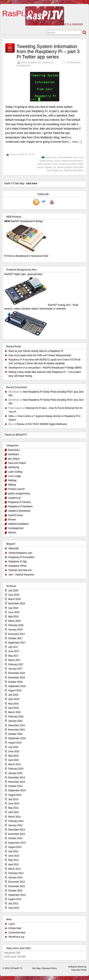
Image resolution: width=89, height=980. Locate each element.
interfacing (14, 467)
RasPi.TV (19, 14)
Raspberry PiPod (18, 566)
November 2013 (17, 834)
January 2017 (15, 669)
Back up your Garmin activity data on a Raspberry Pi (36, 351)
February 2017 (16, 664)
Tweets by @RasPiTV (16, 435)
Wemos (12, 533)
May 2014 (13, 808)
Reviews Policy (50, 968)
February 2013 (16, 873)
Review (12, 520)
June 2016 (14, 699)
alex (22, 154)
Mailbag (12, 480)
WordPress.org (16, 937)
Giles (11, 416)
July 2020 (13, 591)
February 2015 (16, 769)
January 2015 (15, 773)
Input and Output (17, 463)
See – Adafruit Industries (21, 575)
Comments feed (17, 933)
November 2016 (17, 678)
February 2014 (16, 821)
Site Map (36, 968)
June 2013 (14, 856)
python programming (31, 62)
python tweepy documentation (69, 161)
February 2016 (16, 717)
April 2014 (13, 812)
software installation (18, 524)
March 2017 (14, 660)
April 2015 (13, 760)
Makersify (14, 548)
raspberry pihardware (19, 511)
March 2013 (14, 869)
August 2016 (15, 691)
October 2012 (15, 891)
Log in (12, 924)
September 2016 (17, 686)
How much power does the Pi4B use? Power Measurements (40, 355)
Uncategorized (23, 65)
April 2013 (13, 865)
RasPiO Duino (16, 515)
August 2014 (15, 795)
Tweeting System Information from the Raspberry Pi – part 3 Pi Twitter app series (48, 52)
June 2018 (14, 612)
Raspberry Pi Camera (19, 502)
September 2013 (17, 843)
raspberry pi (47, 62)
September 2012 (17, 895)
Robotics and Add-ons (20, 570)
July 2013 (13, 851)
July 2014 (13, 799)
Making (12, 485)
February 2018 (16, 625)
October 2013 (15, 838)
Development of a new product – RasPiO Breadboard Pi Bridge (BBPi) (45, 368)
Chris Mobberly (65, 157)
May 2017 (13, 656)
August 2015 (15, 743)
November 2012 (17, 886)
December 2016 (17, 673)
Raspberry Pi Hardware (20, 506)
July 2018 (13, 608)
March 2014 (14, 817)
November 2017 (17, 634)
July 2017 (13, 647)
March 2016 (14, 712)
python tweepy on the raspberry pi (54, 164)
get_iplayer (14, 459)
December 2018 (17, 603)
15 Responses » (74, 62)
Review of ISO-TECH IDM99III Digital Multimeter (42, 424)
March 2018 (14, 621)
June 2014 (14, 804)
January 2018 (15, 630)
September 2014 (17, 790)
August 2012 (15, 899)
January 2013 (15, 877)
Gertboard (13, 454)
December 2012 (17, 882)
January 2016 (15, 721)
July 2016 (13, 695)
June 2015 (14, 751)
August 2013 (15, 847)
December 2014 (17, 778)
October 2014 (15, 786)
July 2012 (13, 904)
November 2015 (17, 730)
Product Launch (16, 489)
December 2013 (17, 830)
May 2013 (13, 860)
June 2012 (14, 908)
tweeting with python (74, 170)
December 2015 (17, 725)
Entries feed (15, 928)
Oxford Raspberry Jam (20, 553)
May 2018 (13, 617)
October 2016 (15, 682)
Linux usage (15, 476)
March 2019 (14, 599)
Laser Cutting (15, 472)
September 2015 (17, 738)
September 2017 (17, 643)
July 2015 (13, 747)
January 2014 (15, 825)
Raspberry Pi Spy (18, 562)
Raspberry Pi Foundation (22, 557)
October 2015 (15, 734)
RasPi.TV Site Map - (21, 183)
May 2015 (13, 756)
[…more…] (75, 142)
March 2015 (14, 764)
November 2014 (17, 782)
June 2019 (14, 595)
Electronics (14, 450)
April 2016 (13, 708)
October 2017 (15, 638)
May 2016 (13, 704)
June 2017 (14, 651)
